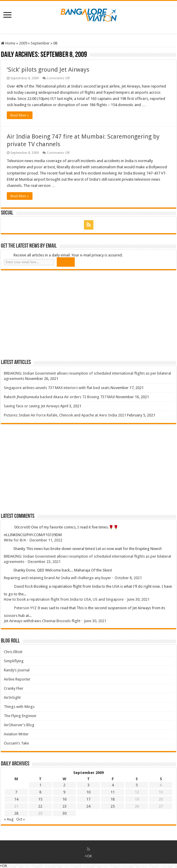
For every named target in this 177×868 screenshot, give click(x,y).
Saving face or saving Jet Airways (32, 406)
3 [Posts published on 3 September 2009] (88, 785)
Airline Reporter (17, 679)
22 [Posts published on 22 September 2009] (40, 806)
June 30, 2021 (138, 599)
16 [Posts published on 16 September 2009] (64, 799)
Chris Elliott (13, 652)
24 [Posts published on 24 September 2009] (88, 806)
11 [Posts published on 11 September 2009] (113, 792)
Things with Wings (19, 707)
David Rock (23, 587)
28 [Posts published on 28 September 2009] (16, 813)
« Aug (9, 819)
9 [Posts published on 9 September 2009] (64, 792)
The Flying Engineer (20, 716)
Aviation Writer (16, 734)
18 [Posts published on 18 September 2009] (113, 799)
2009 (23, 43)
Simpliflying (14, 661)
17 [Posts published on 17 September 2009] (88, 799)
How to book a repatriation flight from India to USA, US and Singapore (64, 599)
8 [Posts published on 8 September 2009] (40, 792)
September (40, 43)
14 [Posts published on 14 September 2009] (16, 799)
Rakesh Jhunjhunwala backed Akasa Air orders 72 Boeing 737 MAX (59, 397)
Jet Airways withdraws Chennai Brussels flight (42, 621)
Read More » (20, 115)
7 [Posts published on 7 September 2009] (16, 792)
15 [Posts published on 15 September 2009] (40, 799)
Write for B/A (15, 540)
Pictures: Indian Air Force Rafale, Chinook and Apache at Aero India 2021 (65, 415)
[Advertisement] (45, 314)
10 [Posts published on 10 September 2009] (88, 792)
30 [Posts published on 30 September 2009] (64, 813)
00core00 (22, 527)
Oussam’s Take (16, 743)
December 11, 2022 (46, 540)
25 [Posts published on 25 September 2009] (113, 806)
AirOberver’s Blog (19, 725)
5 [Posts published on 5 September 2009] (137, 785)
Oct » (21, 819)
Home (8, 43)
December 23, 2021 (44, 562)
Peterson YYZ (25, 608)
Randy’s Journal (17, 670)
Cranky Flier (14, 688)
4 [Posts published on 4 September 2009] (113, 785)
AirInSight (12, 697)
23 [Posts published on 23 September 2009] (64, 806)
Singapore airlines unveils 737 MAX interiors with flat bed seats (57, 388)
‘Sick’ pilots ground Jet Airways (48, 70)
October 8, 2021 (128, 578)
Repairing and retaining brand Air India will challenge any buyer (57, 578)
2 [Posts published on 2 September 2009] (64, 785)
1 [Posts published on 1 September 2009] (40, 785)
